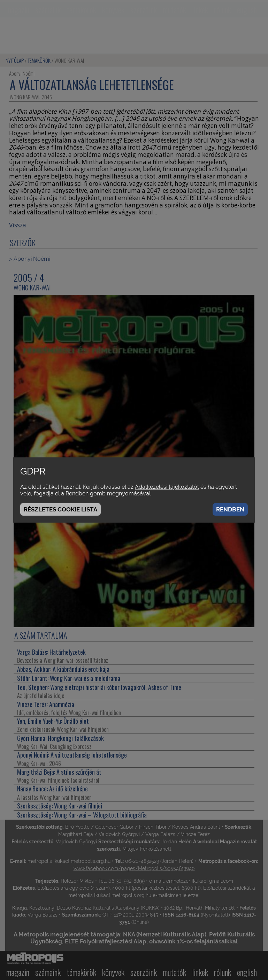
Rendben (230, 509)
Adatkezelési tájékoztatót (167, 487)
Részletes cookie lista (60, 509)
